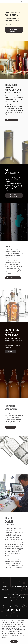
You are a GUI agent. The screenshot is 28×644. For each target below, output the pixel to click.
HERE (19, 634)
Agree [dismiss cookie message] (14, 641)
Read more (10, 352)
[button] (26, 2)
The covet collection (12, 278)
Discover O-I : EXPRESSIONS (13, 196)
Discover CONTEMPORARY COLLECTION (13, 30)
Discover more (11, 120)
